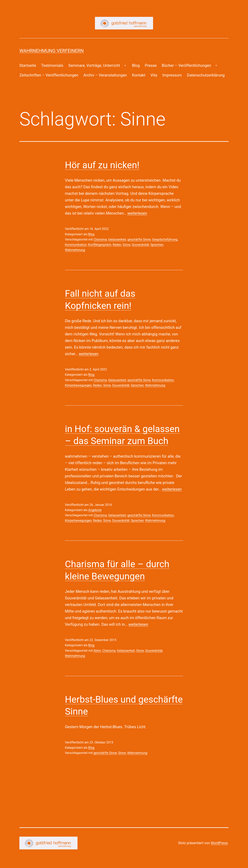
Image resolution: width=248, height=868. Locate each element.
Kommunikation (76, 245)
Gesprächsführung (165, 239)
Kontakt (139, 75)
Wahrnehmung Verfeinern (52, 51)
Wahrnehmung (75, 250)
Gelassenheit (117, 239)
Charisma (100, 239)
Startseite (28, 65)
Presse (151, 65)
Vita (154, 75)
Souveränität (140, 245)
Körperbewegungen (78, 385)
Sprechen (157, 245)
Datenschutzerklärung (206, 75)
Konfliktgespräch (100, 245)
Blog (136, 65)
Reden (117, 245)
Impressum (172, 75)
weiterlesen (137, 213)
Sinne (127, 245)
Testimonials (52, 65)
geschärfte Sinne (139, 239)
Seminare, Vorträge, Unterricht (94, 65)
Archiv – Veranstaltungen (105, 75)
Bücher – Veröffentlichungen (186, 65)
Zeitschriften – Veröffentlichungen (49, 75)
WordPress (219, 843)
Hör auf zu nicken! (102, 165)
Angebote (95, 510)
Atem (97, 651)
